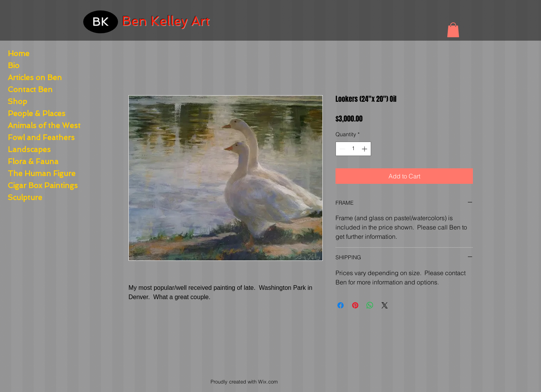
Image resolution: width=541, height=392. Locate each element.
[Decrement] (342, 149)
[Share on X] (385, 305)
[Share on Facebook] (341, 305)
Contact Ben (30, 90)
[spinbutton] (353, 149)
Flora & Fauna (33, 162)
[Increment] (365, 149)
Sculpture (25, 198)
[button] (453, 30)
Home (19, 54)
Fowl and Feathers (38, 138)
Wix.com (268, 382)
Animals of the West (38, 126)
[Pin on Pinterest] (355, 305)
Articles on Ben (35, 78)
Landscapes (29, 150)
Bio (14, 66)
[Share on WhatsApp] (370, 305)
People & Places (37, 114)
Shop (17, 102)
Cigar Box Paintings (38, 186)
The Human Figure (38, 174)
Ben (134, 21)
